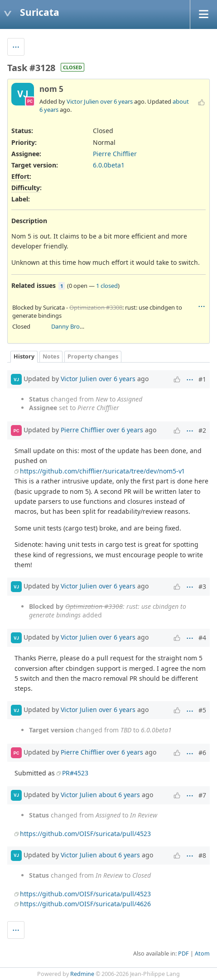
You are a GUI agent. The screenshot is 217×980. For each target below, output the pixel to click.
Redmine (82, 974)
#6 (202, 753)
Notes (51, 356)
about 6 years (119, 794)
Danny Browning (74, 326)
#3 (202, 586)
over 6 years (116, 101)
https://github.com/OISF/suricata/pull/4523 (85, 834)
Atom (202, 954)
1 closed (107, 286)
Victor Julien (83, 101)
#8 (202, 855)
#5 (202, 710)
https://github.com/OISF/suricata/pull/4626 (85, 904)
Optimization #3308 (96, 307)
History (24, 356)
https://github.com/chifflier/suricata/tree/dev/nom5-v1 (102, 471)
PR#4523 (75, 773)
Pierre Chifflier (115, 154)
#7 (202, 795)
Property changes (93, 356)
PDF (183, 954)
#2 (202, 430)
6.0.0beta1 (109, 165)
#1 (202, 379)
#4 (202, 638)
